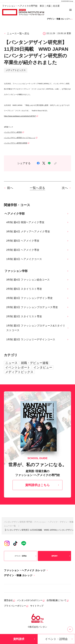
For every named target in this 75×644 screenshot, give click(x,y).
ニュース (11, 363)
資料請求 (61, 556)
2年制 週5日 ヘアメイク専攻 (37, 241)
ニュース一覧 (10, 526)
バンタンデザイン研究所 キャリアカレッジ (20, 138)
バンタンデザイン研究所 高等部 (16, 143)
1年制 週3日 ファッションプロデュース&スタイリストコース (37, 328)
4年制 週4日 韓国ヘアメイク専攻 (37, 222)
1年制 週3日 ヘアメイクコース (37, 259)
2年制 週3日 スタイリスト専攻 (37, 316)
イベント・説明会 (26, 556)
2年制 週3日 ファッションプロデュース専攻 (37, 307)
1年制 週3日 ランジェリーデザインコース (37, 339)
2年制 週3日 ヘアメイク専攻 (37, 250)
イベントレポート (18, 367)
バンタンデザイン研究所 (13, 132)
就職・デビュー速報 (35, 363)
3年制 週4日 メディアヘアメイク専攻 (37, 232)
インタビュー (43, 367)
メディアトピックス (19, 372)
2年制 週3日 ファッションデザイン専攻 (37, 298)
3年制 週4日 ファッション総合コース (37, 280)
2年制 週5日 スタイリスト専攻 (37, 289)
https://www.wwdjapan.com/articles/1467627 (20, 116)
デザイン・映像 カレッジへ (60, 19)
